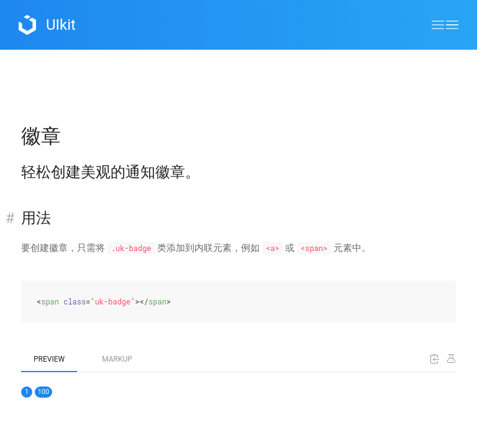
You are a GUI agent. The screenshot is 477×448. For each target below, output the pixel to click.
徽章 (41, 136)
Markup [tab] (117, 359)
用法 (36, 218)
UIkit (47, 25)
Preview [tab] (49, 359)
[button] (445, 25)
